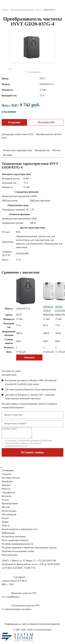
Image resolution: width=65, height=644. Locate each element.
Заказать (29, 357)
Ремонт (5, 520)
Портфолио (7, 483)
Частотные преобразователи (22, 10)
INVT (39, 10)
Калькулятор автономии (14, 539)
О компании (8, 472)
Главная (5, 10)
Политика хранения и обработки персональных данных (29, 550)
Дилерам (6, 487)
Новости (6, 491)
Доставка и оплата (11, 480)
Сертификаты (8, 494)
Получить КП (46, 122)
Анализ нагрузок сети (19, 531)
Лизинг (5, 524)
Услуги (5, 502)
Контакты (7, 498)
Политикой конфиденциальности (23, 447)
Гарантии (6, 476)
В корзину (14, 122)
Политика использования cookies (18, 553)
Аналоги (57, 150)
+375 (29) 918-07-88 (46, 563)
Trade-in (6, 528)
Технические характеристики (18, 150)
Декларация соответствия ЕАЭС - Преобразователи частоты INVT (32, 136)
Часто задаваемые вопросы (15, 542)
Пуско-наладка (9, 513)
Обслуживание (9, 517)
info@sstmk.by (9, 566)
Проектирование (10, 505)
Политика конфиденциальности (17, 546)
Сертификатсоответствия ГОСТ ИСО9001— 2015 (14, 583)
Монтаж (6, 509)
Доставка (8, 155)
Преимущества (42, 150)
